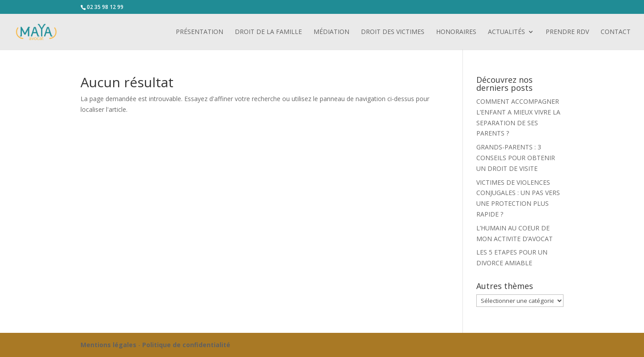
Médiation (331, 32)
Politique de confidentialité (186, 345)
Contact (616, 32)
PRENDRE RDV (567, 32)
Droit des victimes (393, 32)
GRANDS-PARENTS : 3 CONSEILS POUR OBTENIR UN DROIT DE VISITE (516, 158)
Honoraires (456, 32)
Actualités (506, 32)
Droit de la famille (268, 32)
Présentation (199, 32)
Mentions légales (108, 345)
